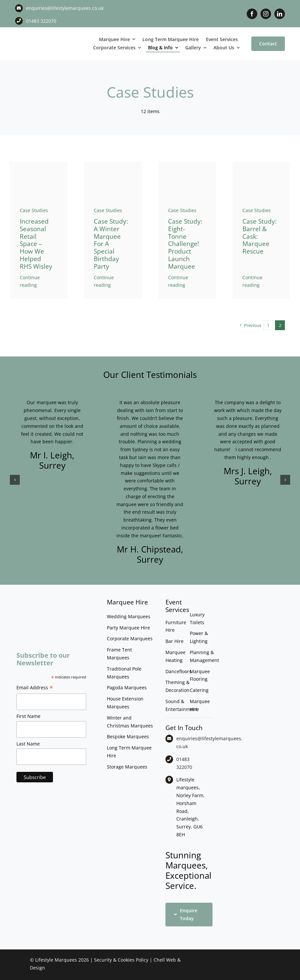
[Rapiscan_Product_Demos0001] (187, 164)
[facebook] (252, 14)
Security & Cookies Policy (121, 960)
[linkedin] (280, 14)
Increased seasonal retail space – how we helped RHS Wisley (36, 244)
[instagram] (266, 14)
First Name (28, 716)
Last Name (28, 744)
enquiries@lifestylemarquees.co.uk (65, 8)
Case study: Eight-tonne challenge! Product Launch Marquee (185, 244)
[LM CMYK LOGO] (38, 36)
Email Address (35, 688)
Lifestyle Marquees (56, 960)
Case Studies (34, 210)
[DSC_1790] (39, 164)
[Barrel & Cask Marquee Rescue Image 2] (262, 164)
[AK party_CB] (113, 164)
